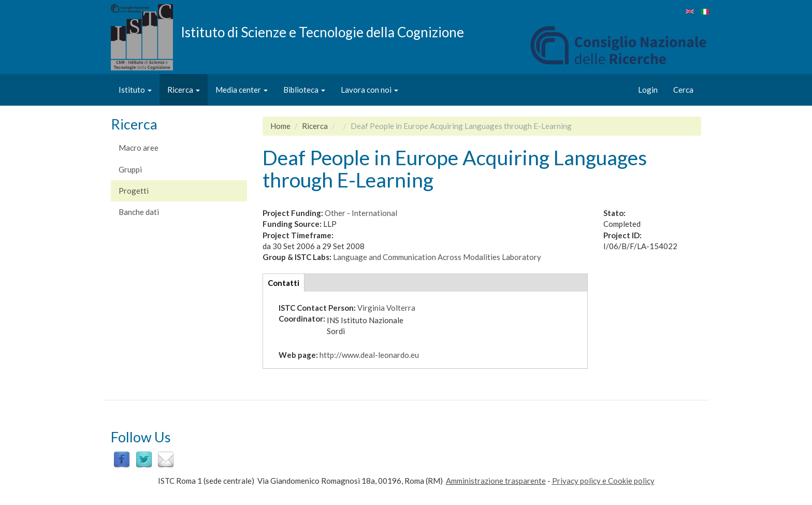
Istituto (135, 90)
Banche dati (139, 212)
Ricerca (184, 90)
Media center (242, 90)
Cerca (683, 90)
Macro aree (139, 148)
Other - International (361, 213)
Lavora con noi (369, 90)
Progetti (134, 191)
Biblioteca (304, 90)
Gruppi (130, 169)
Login (648, 90)
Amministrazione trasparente (496, 481)
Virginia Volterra (386, 308)
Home (280, 126)
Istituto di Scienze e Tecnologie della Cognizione (322, 32)
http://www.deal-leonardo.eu (369, 355)
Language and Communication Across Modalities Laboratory (437, 257)
